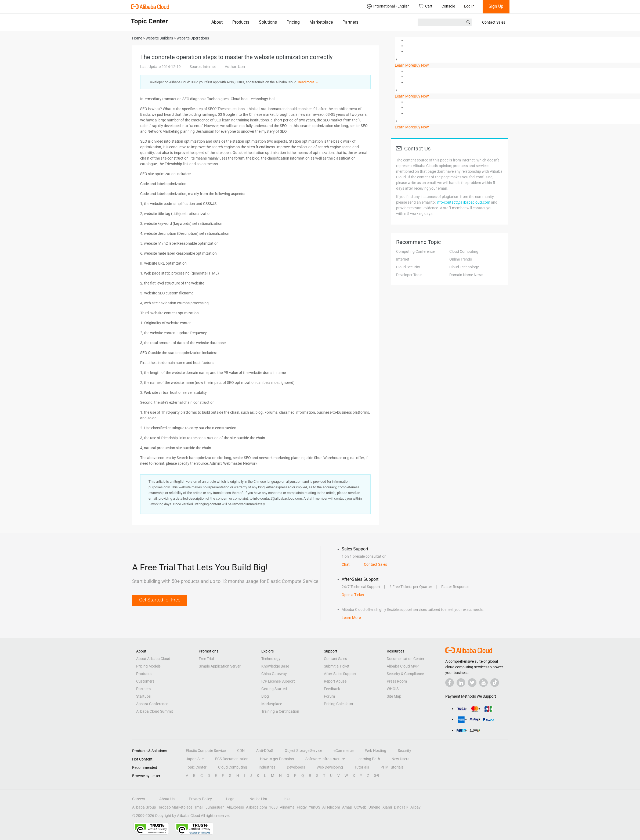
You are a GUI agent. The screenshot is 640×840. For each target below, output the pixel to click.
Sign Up (496, 6)
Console (448, 6)
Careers (139, 799)
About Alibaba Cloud (153, 659)
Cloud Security (408, 267)
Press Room (397, 681)
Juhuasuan (215, 807)
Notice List (258, 799)
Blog (265, 696)
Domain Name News (466, 275)
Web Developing (330, 767)
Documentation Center (406, 659)
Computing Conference (415, 251)
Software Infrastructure (325, 759)
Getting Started (274, 689)
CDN (241, 751)
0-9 (377, 776)
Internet (403, 259)
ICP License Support (278, 681)
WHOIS (393, 689)
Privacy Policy (200, 799)
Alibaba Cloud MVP (403, 666)
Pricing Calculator (339, 704)
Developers (296, 767)
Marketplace (321, 22)
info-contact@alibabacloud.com (463, 202)
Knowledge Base (275, 666)
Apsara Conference (152, 704)
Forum (329, 696)
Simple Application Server (220, 666)
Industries (267, 767)
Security (404, 751)
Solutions (268, 22)
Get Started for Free (160, 600)
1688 (273, 807)
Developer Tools (409, 275)
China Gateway (274, 674)
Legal (231, 799)
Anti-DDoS (265, 751)
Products (241, 22)
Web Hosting (376, 751)
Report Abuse (335, 681)
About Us (167, 799)
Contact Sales (494, 22)
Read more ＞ (308, 82)
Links (286, 799)
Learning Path (368, 759)
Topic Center (196, 767)
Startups (143, 696)
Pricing (293, 22)
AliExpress (235, 807)
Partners (350, 22)
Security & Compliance (405, 674)
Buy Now (421, 65)
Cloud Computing (464, 251)
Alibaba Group (144, 807)
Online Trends (461, 259)
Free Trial (206, 659)
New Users (400, 759)
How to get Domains (277, 759)
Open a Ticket (353, 595)
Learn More (404, 65)
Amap (347, 807)
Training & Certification (280, 711)
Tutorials (362, 767)
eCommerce (343, 751)
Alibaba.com (256, 807)
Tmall (199, 807)
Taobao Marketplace (175, 807)
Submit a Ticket (337, 666)
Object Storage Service (303, 751)
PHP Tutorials (392, 767)
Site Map (394, 696)
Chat (346, 564)
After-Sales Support (340, 674)
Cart (426, 6)
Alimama (287, 807)
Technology (271, 659)
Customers (145, 681)
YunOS (314, 807)
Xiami (387, 807)
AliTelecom (331, 807)
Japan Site (195, 759)
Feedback (332, 689)
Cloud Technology (464, 267)
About (217, 22)
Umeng (374, 807)
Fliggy (302, 807)
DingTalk (401, 807)
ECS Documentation (232, 759)
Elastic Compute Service (206, 751)
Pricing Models (148, 666)
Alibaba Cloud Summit (155, 711)
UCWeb (360, 807)
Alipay (415, 807)
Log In (469, 6)
